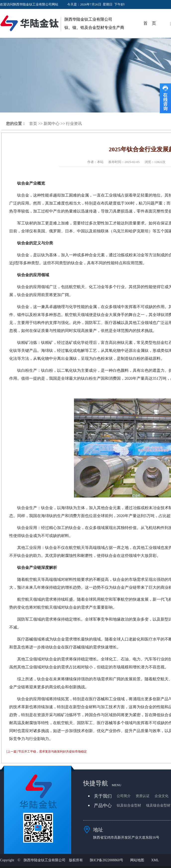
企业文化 (162, 796)
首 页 (150, 23)
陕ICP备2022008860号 (107, 860)
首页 (33, 124)
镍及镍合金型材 (158, 805)
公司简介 (124, 796)
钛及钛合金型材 (129, 805)
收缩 (165, 98)
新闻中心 (52, 124)
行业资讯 (74, 124)
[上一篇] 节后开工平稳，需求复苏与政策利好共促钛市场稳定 (47, 752)
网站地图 (137, 860)
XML (155, 860)
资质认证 (143, 796)
